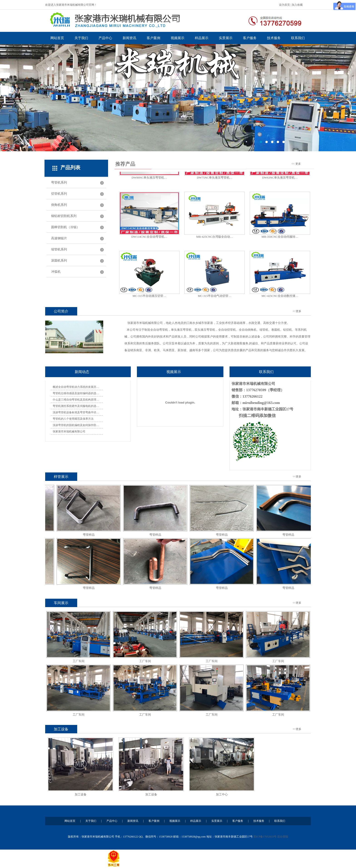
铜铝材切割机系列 (64, 216)
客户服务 (250, 38)
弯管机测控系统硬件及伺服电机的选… (76, 406)
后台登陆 (283, 837)
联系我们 (298, 38)
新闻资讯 (129, 38)
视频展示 (178, 38)
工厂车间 (79, 661)
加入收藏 (297, 5)
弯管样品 (91, 535)
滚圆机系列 (59, 261)
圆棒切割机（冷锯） (65, 227)
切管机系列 (59, 194)
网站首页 (57, 38)
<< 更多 (296, 164)
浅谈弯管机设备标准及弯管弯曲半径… (76, 412)
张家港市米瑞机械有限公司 (69, 431)
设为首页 (284, 5)
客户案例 (153, 38)
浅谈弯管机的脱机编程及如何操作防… (76, 425)
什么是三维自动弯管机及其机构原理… (76, 400)
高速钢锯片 (59, 238)
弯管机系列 (59, 183)
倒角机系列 (59, 205)
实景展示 (226, 38)
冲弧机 (56, 272)
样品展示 (202, 38)
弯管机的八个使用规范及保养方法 (73, 419)
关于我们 (81, 38)
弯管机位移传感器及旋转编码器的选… (76, 393)
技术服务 (274, 38)
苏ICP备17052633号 (265, 837)
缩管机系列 (59, 249)
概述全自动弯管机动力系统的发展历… (76, 387)
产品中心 (105, 38)
